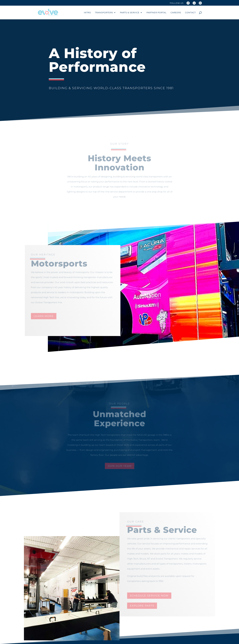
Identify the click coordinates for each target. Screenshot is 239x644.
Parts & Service (130, 13)
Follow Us (177, 3)
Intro (87, 13)
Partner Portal (157, 13)
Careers (176, 13)
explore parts (142, 606)
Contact (190, 13)
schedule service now (149, 596)
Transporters (104, 13)
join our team (120, 466)
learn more (44, 316)
